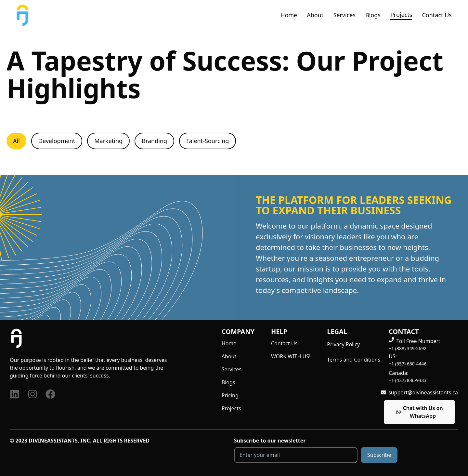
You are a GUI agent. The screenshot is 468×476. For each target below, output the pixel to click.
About (315, 15)
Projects (401, 15)
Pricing (230, 395)
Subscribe (379, 455)
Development (57, 141)
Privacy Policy (343, 344)
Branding (154, 141)
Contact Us (437, 15)
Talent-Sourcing (208, 141)
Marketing (108, 141)
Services (344, 15)
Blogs (373, 15)
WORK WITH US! (291, 356)
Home (289, 15)
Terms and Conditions (354, 360)
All (16, 141)
